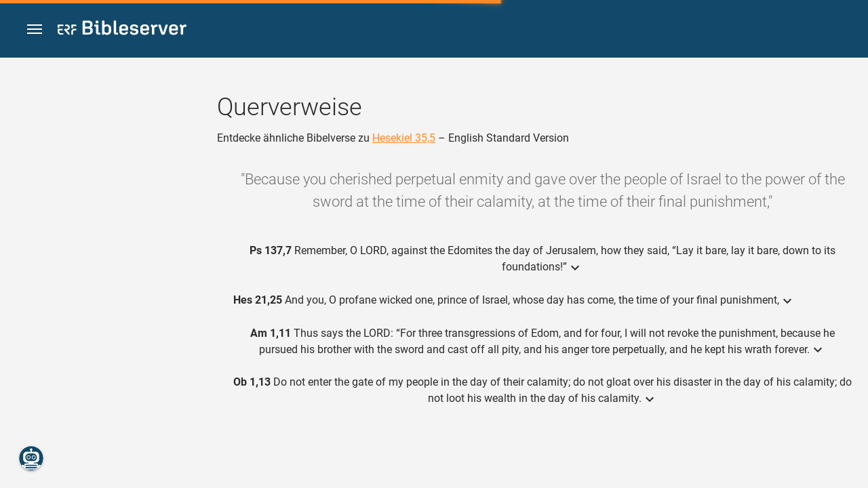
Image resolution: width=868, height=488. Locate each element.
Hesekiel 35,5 (404, 138)
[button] (35, 29)
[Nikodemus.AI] (31, 458)
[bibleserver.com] (122, 30)
